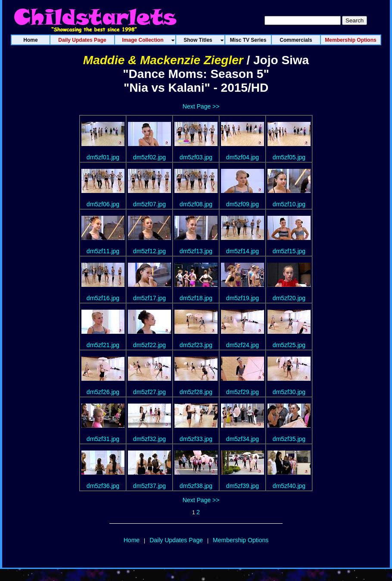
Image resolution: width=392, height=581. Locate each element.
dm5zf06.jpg (103, 204)
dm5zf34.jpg (243, 439)
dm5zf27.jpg (149, 392)
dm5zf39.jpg (243, 486)
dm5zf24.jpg (243, 345)
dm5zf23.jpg (196, 345)
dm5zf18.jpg (196, 298)
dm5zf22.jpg (149, 345)
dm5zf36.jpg (103, 486)
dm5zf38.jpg (196, 486)
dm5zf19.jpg (243, 298)
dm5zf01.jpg (103, 157)
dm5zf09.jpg (243, 204)
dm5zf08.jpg (196, 204)
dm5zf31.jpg (103, 439)
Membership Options (241, 540)
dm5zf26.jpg (103, 392)
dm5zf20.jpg (289, 298)
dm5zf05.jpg (289, 157)
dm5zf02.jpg (149, 157)
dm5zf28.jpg (196, 392)
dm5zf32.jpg (149, 439)
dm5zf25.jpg (289, 345)
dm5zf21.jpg (103, 345)
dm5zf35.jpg (289, 439)
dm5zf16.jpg (103, 298)
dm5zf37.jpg (149, 486)
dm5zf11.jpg (103, 251)
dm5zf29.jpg (243, 392)
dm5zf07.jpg (149, 204)
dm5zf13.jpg (196, 251)
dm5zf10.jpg (289, 204)
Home (132, 540)
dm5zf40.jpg (289, 486)
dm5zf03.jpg (196, 157)
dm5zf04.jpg (243, 157)
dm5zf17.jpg (149, 298)
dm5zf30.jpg (289, 392)
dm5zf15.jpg (289, 251)
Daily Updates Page (176, 540)
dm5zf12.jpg (149, 251)
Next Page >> (201, 106)
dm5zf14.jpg (243, 251)
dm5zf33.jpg (196, 439)
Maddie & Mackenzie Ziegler (163, 60)
